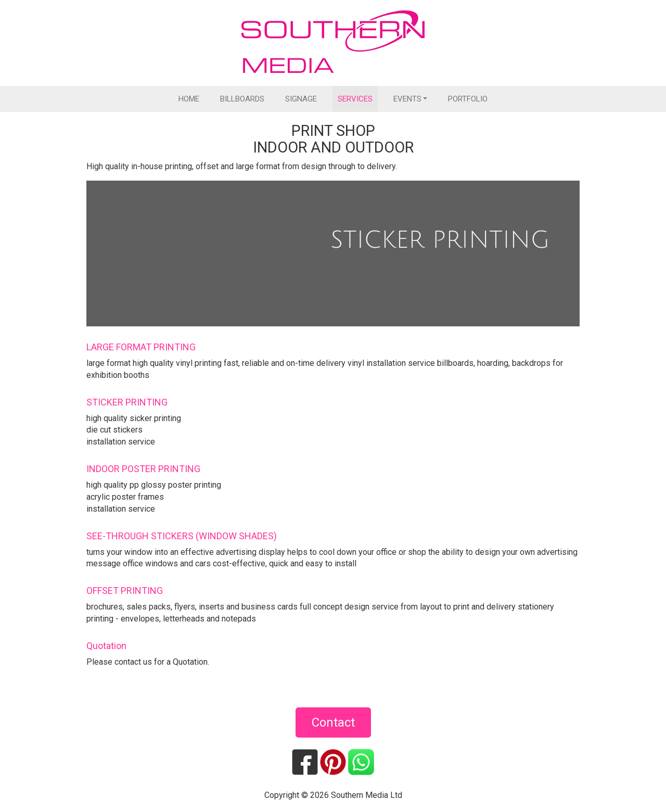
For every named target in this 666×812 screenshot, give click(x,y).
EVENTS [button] (407, 99)
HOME (189, 99)
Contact (333, 722)
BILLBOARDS (242, 99)
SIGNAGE (301, 99)
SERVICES (355, 99)
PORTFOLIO (468, 99)
